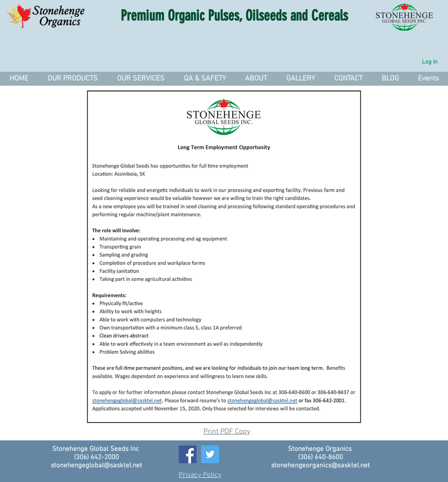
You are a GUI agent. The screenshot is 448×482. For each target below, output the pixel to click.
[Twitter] (210, 454)
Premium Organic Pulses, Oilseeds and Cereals (234, 16)
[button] (140, 79)
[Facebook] (188, 454)
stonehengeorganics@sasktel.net (320, 466)
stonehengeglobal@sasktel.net (96, 466)
